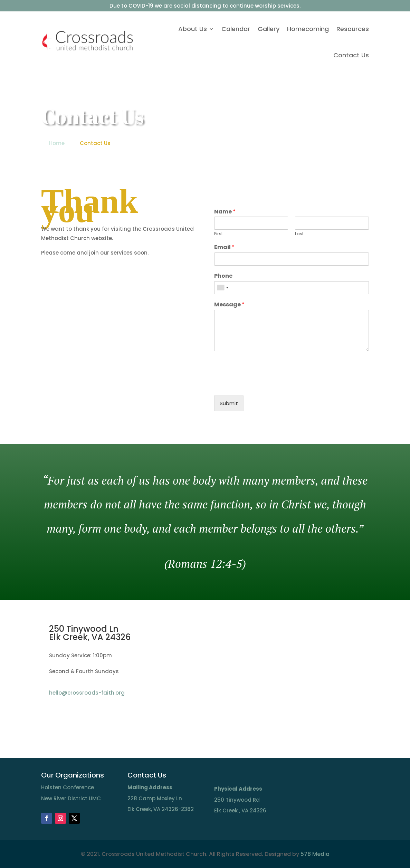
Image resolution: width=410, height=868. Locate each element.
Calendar (236, 29)
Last (299, 234)
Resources (353, 29)
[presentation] (267, 384)
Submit (229, 403)
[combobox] (222, 288)
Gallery (269, 29)
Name (225, 212)
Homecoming (308, 29)
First (218, 234)
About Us (193, 29)
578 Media (315, 854)
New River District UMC (71, 798)
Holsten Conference (68, 787)
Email (224, 247)
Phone (223, 276)
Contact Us (351, 55)
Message (229, 305)
